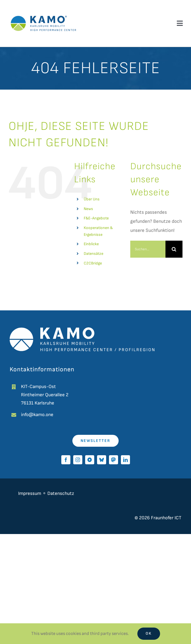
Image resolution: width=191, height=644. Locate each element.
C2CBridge (93, 263)
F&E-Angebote (96, 218)
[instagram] (78, 460)
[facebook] (66, 460)
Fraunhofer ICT (166, 518)
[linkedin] (125, 460)
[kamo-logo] (43, 11)
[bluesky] (102, 460)
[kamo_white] (82, 330)
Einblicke (91, 244)
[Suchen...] (148, 249)
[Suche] (174, 249)
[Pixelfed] (90, 460)
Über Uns (92, 199)
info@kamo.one (37, 415)
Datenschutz (61, 493)
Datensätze (94, 254)
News (88, 209)
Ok (149, 633)
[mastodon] (114, 460)
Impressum (30, 493)
